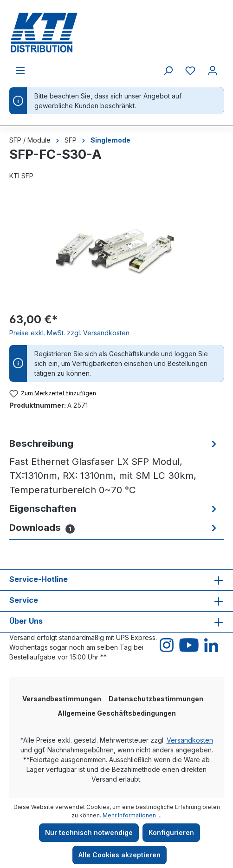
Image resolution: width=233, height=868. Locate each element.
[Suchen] (168, 71)
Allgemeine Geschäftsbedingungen (117, 713)
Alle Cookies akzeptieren (120, 855)
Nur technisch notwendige (89, 832)
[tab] (114, 467)
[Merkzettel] (190, 71)
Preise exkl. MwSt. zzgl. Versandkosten (69, 333)
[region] (116, 251)
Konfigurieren (171, 832)
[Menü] (20, 71)
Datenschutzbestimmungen (156, 699)
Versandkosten (190, 740)
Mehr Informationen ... (132, 815)
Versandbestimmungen (62, 699)
